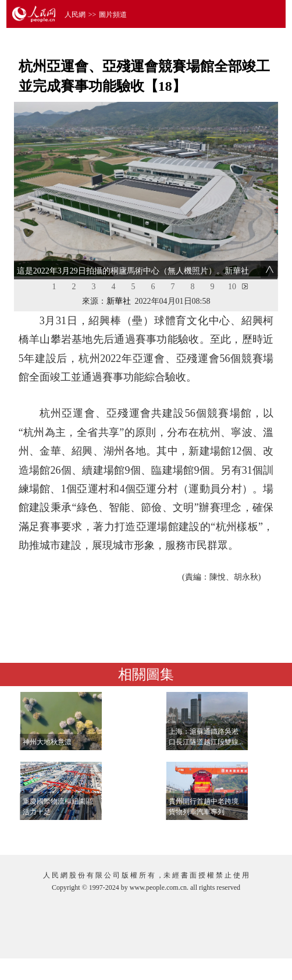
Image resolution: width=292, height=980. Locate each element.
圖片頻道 (113, 15)
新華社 (119, 301)
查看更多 (243, 834)
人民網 (75, 15)
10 (232, 287)
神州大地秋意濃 (47, 742)
